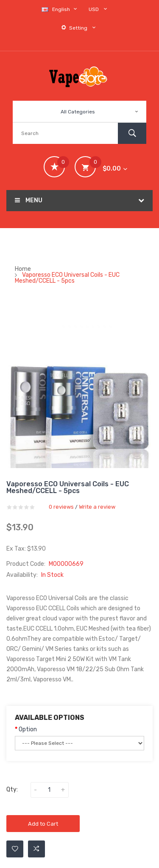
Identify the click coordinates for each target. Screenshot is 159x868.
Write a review (97, 507)
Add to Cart (43, 824)
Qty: (12, 789)
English (60, 9)
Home (23, 269)
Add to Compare (36, 849)
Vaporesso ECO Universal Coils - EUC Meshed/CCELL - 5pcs (67, 278)
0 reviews (61, 507)
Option (28, 729)
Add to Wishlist (15, 849)
